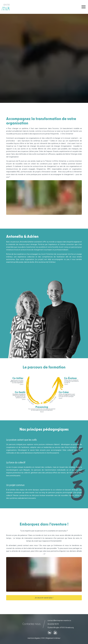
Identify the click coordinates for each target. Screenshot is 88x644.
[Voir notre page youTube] (55, 633)
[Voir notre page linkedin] (50, 633)
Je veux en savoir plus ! (44, 598)
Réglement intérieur (53, 638)
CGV (43, 638)
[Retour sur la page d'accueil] (6, 7)
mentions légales (34, 638)
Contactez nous (31, 624)
